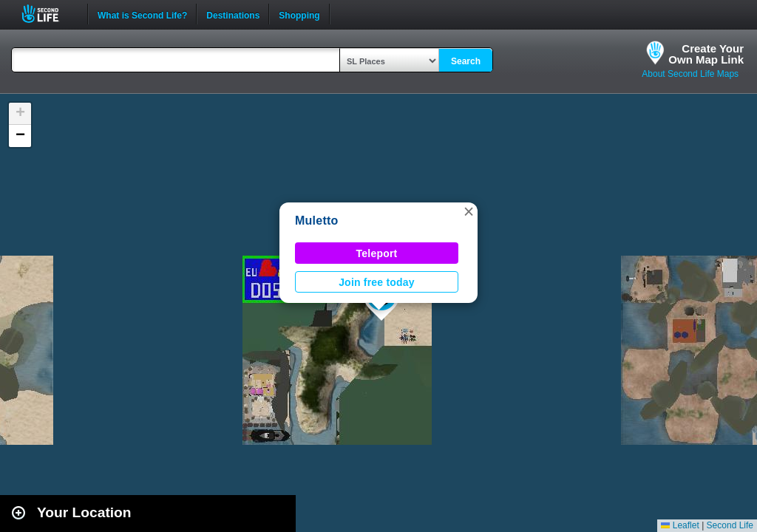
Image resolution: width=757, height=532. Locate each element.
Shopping (299, 14)
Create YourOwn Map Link (706, 54)
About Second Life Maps (690, 74)
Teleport (377, 253)
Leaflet (680, 525)
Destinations (233, 14)
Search (466, 61)
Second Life (48, 14)
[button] (469, 211)
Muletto (317, 221)
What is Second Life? (142, 14)
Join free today (377, 282)
